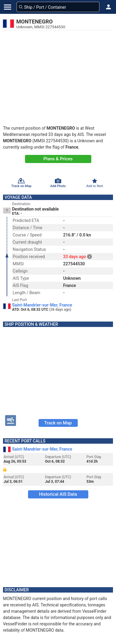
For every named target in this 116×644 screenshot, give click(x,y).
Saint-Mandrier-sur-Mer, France (42, 305)
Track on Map (58, 423)
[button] (108, 7)
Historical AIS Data (58, 494)
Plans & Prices (58, 159)
